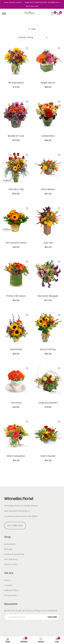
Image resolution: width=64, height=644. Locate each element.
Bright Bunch (48, 83)
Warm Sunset (48, 456)
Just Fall (48, 243)
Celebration (48, 136)
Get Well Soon (11, 559)
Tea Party (16, 403)
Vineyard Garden (48, 403)
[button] (27, 48)
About (7, 580)
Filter (32, 29)
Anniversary (10, 544)
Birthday (8, 549)
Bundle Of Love (16, 136)
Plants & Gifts (11, 564)
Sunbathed (16, 349)
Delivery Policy (11, 590)
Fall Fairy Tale (16, 189)
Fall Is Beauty (48, 189)
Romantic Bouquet (48, 296)
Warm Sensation (16, 456)
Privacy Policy (11, 595)
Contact (8, 585)
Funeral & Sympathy (14, 554)
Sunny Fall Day (48, 349)
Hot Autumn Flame (16, 243)
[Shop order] (32, 37)
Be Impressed (16, 83)
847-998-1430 (15, 526)
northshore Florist (13, 516)
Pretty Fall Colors (16, 296)
